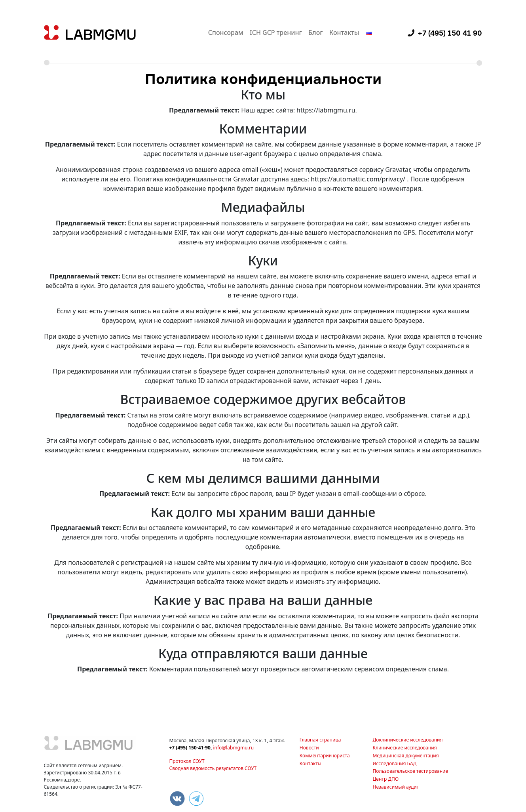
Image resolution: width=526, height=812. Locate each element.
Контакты (344, 32)
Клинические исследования (404, 748)
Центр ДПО (385, 779)
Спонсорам (226, 32)
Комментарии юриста (325, 756)
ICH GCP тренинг (276, 32)
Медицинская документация (405, 756)
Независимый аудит (396, 787)
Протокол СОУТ (187, 761)
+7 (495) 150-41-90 (190, 748)
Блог (315, 32)
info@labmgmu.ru (233, 748)
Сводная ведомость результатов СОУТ (213, 768)
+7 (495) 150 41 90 (450, 33)
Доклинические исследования (407, 740)
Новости (309, 748)
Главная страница (320, 740)
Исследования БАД (394, 763)
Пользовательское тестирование (410, 771)
